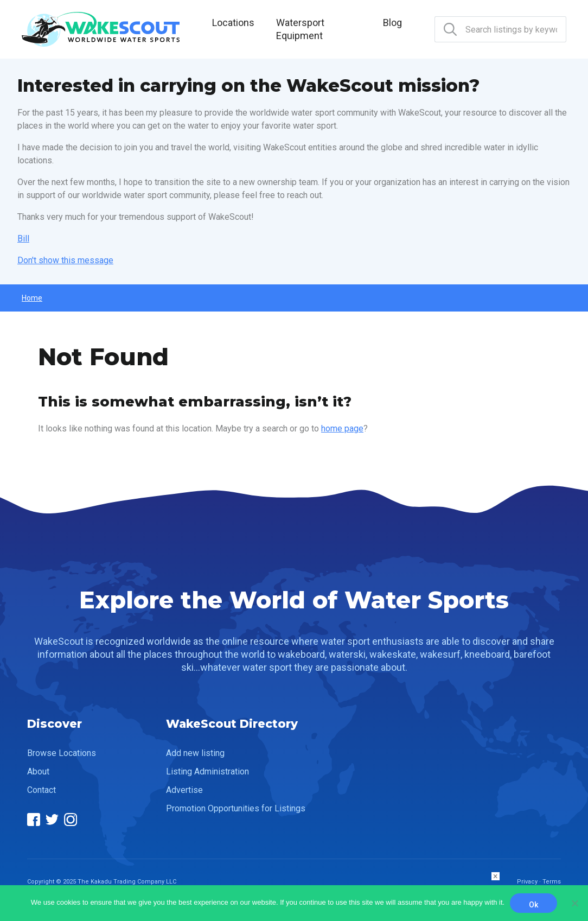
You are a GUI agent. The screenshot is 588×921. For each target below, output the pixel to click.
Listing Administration (207, 771)
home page (342, 428)
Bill (23, 239)
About (38, 771)
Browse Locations (62, 753)
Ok (533, 905)
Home (32, 298)
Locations (233, 23)
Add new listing (195, 753)
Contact (41, 790)
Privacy (527, 882)
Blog (392, 23)
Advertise (184, 790)
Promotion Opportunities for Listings (236, 808)
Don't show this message (65, 260)
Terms (552, 882)
